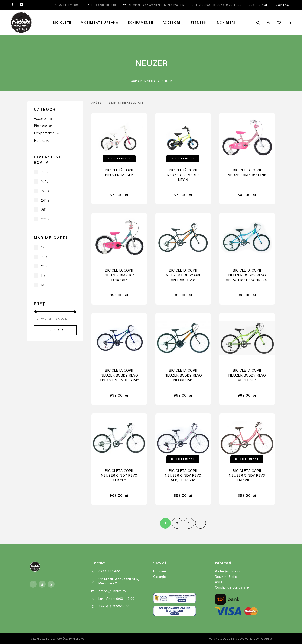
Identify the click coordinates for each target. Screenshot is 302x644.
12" (44, 172)
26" (44, 210)
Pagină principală (143, 81)
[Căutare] (258, 23)
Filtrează (55, 330)
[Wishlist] (279, 23)
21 (43, 266)
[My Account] (268, 23)
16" (44, 181)
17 (43, 247)
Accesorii (172, 23)
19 (43, 257)
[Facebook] (12, 5)
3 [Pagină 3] (189, 523)
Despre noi (258, 5)
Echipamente (141, 23)
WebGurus (266, 639)
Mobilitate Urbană (100, 23)
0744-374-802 (69, 5)
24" (44, 200)
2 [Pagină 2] (177, 523)
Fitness (199, 23)
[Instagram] (22, 5)
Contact (284, 5)
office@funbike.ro (103, 5)
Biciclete (62, 23)
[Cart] (289, 23)
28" (44, 219)
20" (44, 191)
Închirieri (225, 23)
